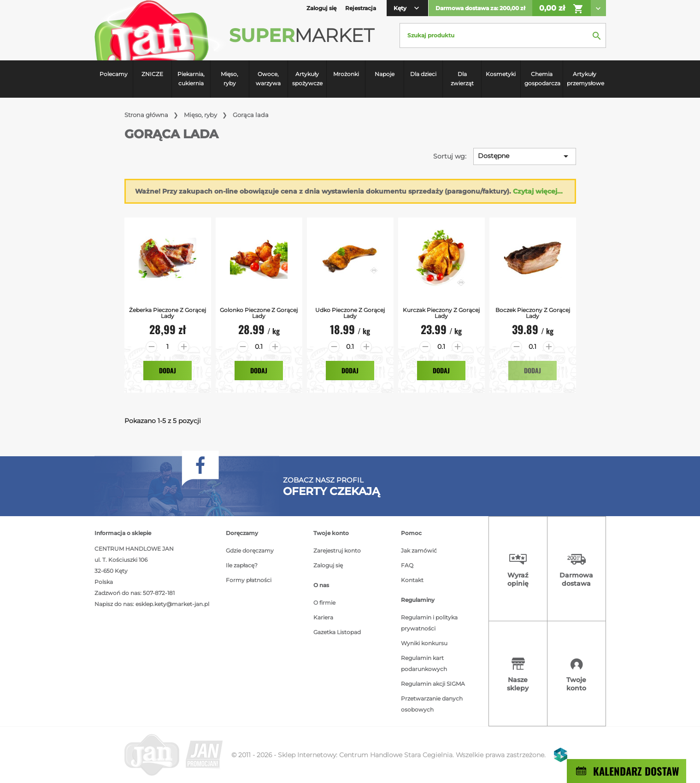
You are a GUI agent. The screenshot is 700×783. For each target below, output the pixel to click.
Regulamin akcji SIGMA (433, 684)
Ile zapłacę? (242, 565)
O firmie (324, 603)
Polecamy (114, 74)
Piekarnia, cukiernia (191, 79)
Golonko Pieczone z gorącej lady (259, 313)
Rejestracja (361, 8)
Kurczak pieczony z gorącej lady (441, 313)
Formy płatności (249, 580)
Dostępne (525, 156)
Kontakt (412, 580)
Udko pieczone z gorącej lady (350, 313)
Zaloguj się (328, 565)
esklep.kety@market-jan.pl (172, 604)
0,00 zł (562, 9)
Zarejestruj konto (337, 550)
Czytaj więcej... (538, 191)
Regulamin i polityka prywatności (429, 623)
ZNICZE (152, 74)
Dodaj (168, 370)
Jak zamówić (419, 550)
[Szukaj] (503, 35)
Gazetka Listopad (337, 632)
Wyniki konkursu (424, 643)
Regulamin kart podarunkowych (424, 663)
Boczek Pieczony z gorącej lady (533, 313)
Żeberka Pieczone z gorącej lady (168, 313)
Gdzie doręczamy (250, 550)
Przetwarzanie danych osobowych (432, 704)
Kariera (323, 617)
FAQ (407, 565)
